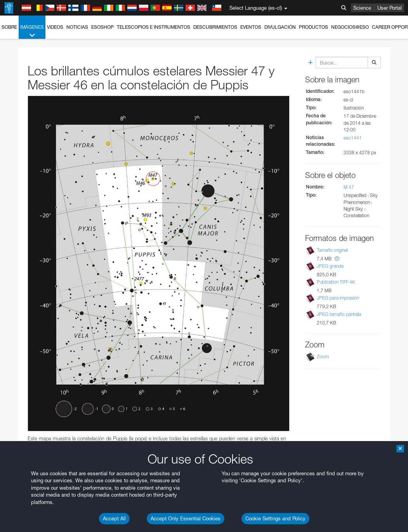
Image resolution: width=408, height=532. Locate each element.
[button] (337, 259)
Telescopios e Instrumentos (154, 27)
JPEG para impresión (338, 298)
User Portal (390, 8)
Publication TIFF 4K (336, 282)
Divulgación (280, 27)
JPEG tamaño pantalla (339, 314)
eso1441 (353, 138)
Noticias (77, 27)
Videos (55, 27)
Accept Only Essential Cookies (186, 518)
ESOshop (102, 27)
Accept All (114, 518)
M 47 (349, 187)
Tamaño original (332, 250)
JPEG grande (330, 266)
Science (362, 8)
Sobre (9, 27)
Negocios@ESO (350, 27)
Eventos (251, 27)
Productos (313, 27)
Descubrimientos (215, 27)
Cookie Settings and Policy (275, 518)
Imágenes (32, 31)
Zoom (323, 357)
